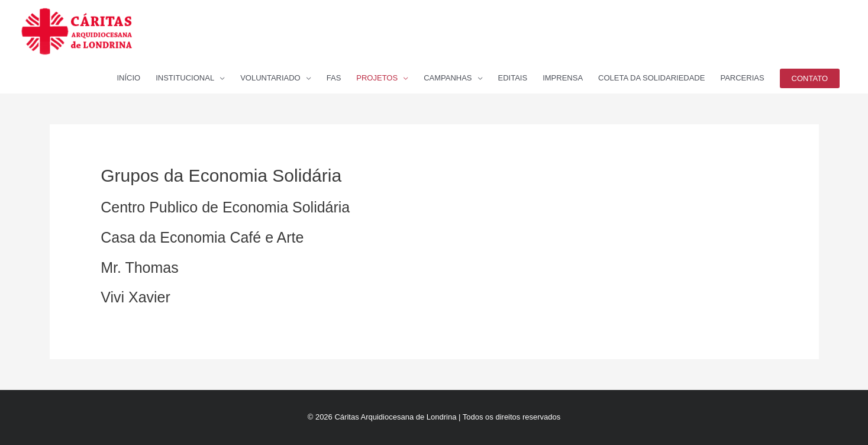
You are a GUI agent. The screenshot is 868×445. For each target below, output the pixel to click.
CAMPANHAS (448, 78)
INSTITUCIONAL (185, 78)
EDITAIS (513, 78)
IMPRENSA (563, 78)
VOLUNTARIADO (270, 78)
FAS (334, 78)
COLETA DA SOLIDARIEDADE (651, 78)
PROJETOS (377, 78)
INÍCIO (128, 78)
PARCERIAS (742, 78)
